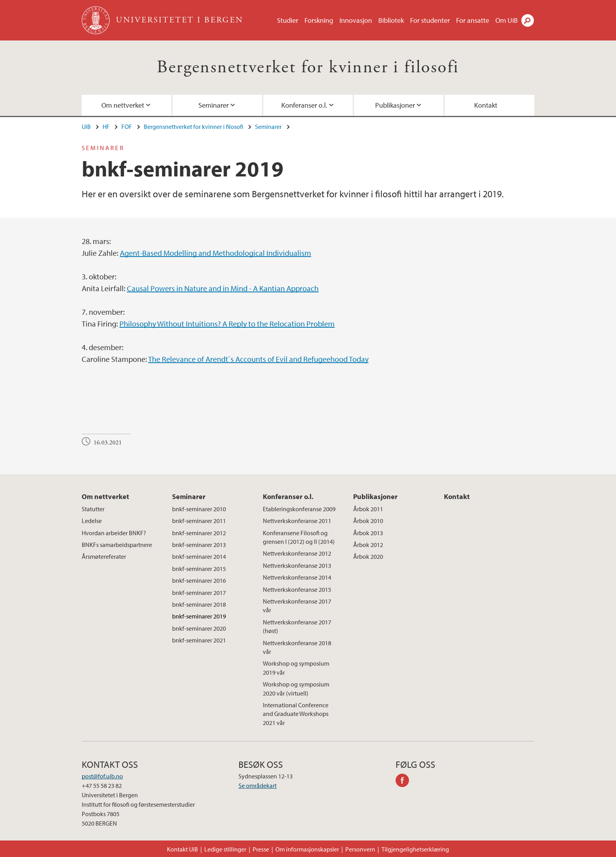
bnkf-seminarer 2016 (199, 580)
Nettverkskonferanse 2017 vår (297, 606)
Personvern (360, 849)
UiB (86, 127)
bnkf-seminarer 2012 (199, 533)
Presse (261, 849)
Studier (288, 20)
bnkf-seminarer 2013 (199, 545)
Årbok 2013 (368, 533)
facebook (405, 782)
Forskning (319, 20)
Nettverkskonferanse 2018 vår (297, 647)
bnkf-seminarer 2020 (199, 628)
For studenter (430, 20)
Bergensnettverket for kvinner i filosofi (308, 67)
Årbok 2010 (368, 521)
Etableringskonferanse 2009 (299, 509)
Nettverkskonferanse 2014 (297, 577)
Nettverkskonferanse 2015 (297, 589)
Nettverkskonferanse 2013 (297, 565)
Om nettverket (123, 105)
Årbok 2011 (368, 509)
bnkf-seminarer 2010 (199, 509)
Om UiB (507, 20)
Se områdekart (258, 785)
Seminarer (214, 105)
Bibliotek (391, 20)
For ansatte (473, 20)
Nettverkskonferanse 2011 (297, 521)
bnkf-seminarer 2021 (199, 640)
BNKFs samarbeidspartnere (117, 545)
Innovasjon (356, 20)
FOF (127, 127)
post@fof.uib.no (102, 776)
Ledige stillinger (225, 849)
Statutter (93, 509)
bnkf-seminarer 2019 (199, 616)
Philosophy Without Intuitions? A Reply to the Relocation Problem (227, 324)
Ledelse (92, 521)
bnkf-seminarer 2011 (199, 521)
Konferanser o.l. (304, 105)
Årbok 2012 (368, 545)
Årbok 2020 (368, 556)
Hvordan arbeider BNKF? (114, 533)
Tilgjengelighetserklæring (415, 849)
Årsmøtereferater (104, 556)
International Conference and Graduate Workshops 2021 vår (296, 714)
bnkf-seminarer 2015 (199, 569)
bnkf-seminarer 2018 (199, 604)
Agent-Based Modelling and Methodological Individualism (215, 253)
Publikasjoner (395, 105)
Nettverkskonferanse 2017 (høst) (297, 626)
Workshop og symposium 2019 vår (296, 668)
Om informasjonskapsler (307, 849)
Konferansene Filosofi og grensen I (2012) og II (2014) (299, 537)
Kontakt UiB (182, 849)
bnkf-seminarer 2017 (199, 593)
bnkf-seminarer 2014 (199, 556)
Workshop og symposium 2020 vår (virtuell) (296, 688)
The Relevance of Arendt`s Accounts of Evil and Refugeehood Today (258, 359)
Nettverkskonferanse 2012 (297, 553)
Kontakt (486, 105)
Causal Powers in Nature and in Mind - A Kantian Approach (223, 288)
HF (106, 127)
